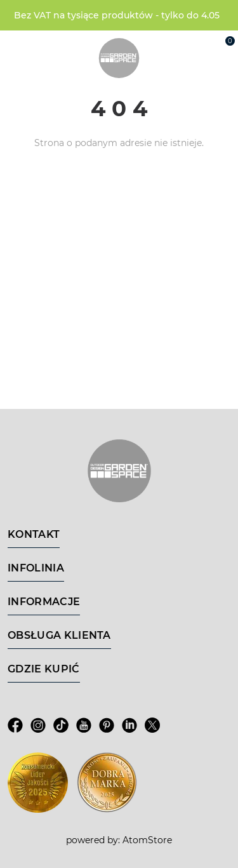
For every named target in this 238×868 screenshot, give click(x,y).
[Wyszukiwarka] (168, 46)
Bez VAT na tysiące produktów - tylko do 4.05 (117, 15)
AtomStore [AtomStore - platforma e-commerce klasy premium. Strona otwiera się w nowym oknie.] (147, 840)
